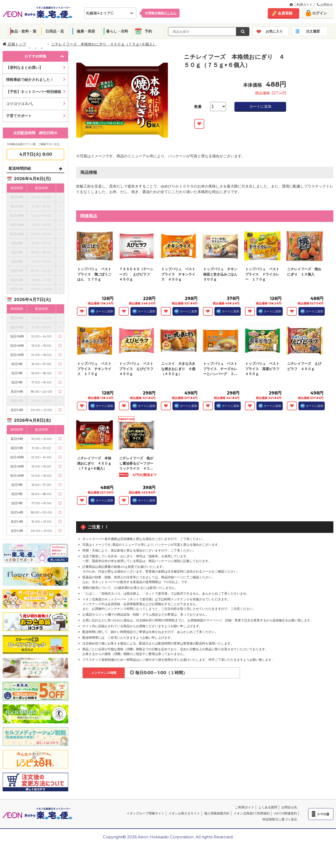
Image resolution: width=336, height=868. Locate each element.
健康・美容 (86, 31)
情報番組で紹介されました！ (30, 80)
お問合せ (325, 5)
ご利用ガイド (301, 5)
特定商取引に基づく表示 (280, 819)
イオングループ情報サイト (145, 813)
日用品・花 (55, 31)
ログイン (319, 13)
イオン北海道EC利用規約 (252, 813)
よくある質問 (268, 807)
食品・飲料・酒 (23, 31)
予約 (148, 31)
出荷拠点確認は (161, 13)
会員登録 (285, 13)
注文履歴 (313, 31)
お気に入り (274, 31)
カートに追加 (260, 106)
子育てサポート (19, 116)
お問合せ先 (289, 807)
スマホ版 (323, 814)
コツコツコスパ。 (21, 104)
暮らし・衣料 (117, 31)
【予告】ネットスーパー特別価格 (34, 92)
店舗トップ (14, 44)
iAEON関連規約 (285, 813)
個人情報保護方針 (217, 813)
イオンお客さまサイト (184, 813)
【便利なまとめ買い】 (24, 67)
